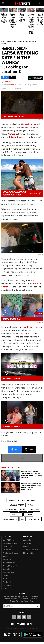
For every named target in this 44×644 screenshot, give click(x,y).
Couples (28, 514)
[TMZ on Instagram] (29, 617)
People (5, 579)
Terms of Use (7, 547)
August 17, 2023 (14, 85)
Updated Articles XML (10, 566)
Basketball (16, 514)
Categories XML (8, 572)
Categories (7, 569)
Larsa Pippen (13, 500)
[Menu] (3, 3)
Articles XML (7, 559)
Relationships (10, 510)
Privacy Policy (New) (10, 543)
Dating (23, 510)
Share (15, 449)
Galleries (6, 576)
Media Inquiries (29, 553)
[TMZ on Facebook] (14, 617)
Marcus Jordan (29, 500)
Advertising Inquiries (31, 550)
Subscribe (38, 606)
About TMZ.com (8, 540)
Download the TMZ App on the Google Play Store (33, 635)
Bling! (30, 505)
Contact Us (27, 540)
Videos (5, 588)
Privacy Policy (15, 601)
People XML (7, 582)
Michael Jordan (17, 505)
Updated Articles (9, 563)
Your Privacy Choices (10, 553)
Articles (5, 556)
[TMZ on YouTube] (24, 617)
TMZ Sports (34, 510)
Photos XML (7, 585)
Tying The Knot (34, 519)
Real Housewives (10, 519)
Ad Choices (7, 550)
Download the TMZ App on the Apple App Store (12, 635)
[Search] (41, 3)
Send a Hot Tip (29, 543)
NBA (22, 519)
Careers (26, 547)
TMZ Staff (7, 82)
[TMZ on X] (19, 617)
